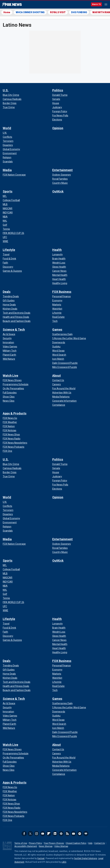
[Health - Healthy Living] (60, 283)
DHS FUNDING (79, 12)
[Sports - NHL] (5, 221)
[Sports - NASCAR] (8, 208)
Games (57, 330)
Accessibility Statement (26, 846)
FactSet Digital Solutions (86, 858)
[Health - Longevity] (57, 254)
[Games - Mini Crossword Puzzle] (65, 367)
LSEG (64, 862)
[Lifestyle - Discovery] (8, 267)
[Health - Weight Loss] (59, 263)
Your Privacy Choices (54, 843)
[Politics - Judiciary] (57, 107)
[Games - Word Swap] (58, 351)
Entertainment (62, 170)
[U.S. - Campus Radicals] (12, 99)
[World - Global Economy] (11, 149)
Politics (58, 90)
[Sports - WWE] (5, 241)
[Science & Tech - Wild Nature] (9, 359)
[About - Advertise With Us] (62, 393)
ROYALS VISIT (58, 12)
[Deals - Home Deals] (9, 305)
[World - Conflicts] (7, 137)
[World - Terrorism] (8, 141)
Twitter (30, 834)
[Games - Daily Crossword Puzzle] (65, 363)
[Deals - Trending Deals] (11, 296)
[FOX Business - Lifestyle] (57, 313)
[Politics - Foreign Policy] (60, 111)
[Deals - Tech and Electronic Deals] (17, 313)
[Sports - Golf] (5, 225)
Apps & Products (15, 413)
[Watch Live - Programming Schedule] (16, 384)
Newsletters (74, 834)
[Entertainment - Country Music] (60, 183)
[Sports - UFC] (5, 237)
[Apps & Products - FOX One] (7, 451)
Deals (7, 292)
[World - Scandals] (8, 162)
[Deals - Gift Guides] (9, 301)
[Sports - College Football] (11, 200)
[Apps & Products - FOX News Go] (10, 418)
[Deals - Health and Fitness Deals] (16, 317)
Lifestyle (9, 250)
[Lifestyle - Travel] (6, 254)
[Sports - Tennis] (6, 229)
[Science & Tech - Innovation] (8, 342)
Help (90, 843)
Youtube (43, 834)
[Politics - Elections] (57, 120)
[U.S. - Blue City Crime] (11, 95)
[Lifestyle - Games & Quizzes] (12, 271)
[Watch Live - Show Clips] (9, 397)
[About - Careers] (57, 384)
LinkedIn (55, 834)
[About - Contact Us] (58, 380)
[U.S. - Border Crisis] (10, 103)
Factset (41, 858)
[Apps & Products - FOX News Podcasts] (14, 447)
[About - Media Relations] (61, 397)
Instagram (36, 834)
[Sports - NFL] (5, 196)
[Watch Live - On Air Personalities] (13, 388)
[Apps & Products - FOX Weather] (10, 422)
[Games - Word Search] (59, 355)
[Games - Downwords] (59, 342)
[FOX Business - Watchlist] (57, 309)
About (57, 376)
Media (7, 170)
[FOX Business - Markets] (57, 305)
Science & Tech (14, 330)
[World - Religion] (7, 157)
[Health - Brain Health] (59, 259)
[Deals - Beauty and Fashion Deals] (17, 321)
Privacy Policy (35, 843)
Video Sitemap (61, 846)
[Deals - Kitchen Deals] (10, 309)
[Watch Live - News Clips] (9, 401)
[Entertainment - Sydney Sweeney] (62, 175)
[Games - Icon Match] (58, 359)
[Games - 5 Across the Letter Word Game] (69, 338)
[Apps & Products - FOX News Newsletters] (15, 443)
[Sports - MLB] (5, 204)
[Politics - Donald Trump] (60, 95)
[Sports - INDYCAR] (8, 213)
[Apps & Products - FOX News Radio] (12, 439)
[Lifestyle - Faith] (5, 263)
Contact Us (100, 843)
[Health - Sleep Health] (59, 267)
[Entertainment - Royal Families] (60, 179)
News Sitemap (46, 846)
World (7, 128)
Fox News (12, 5)
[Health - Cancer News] (59, 271)
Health (57, 250)
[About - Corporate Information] (64, 401)
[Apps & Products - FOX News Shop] (11, 435)
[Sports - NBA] (5, 217)
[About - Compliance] (59, 405)
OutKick (58, 191)
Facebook (24, 834)
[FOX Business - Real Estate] (58, 317)
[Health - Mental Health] (60, 275)
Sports (8, 191)
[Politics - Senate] (56, 99)
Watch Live (10, 376)
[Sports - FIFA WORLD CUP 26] (13, 233)
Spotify (80, 834)
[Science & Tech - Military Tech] (10, 351)
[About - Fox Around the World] (64, 388)
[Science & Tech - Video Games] (10, 347)
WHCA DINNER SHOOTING (30, 12)
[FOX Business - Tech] (55, 321)
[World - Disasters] (8, 145)
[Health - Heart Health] (59, 279)
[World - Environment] (10, 153)
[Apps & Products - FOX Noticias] (10, 430)
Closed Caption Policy (76, 843)
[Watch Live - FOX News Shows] (12, 380)
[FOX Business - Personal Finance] (62, 296)
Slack (61, 834)
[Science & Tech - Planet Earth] (9, 355)
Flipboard (49, 834)
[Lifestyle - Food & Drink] (9, 259)
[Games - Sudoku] (56, 347)
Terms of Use (21, 843)
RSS (67, 834)
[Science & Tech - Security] (7, 338)
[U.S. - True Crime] (9, 107)
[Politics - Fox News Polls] (60, 116)
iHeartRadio (86, 834)
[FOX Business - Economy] (57, 301)
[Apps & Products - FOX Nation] (9, 426)
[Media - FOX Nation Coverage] (14, 175)
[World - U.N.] (5, 133)
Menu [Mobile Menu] (106, 4)
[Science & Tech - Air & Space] (9, 334)
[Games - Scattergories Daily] (62, 334)
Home (7, 12)
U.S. (6, 90)
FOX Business (62, 292)
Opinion (58, 128)
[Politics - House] (56, 103)
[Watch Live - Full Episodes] (10, 393)
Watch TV (96, 4)
